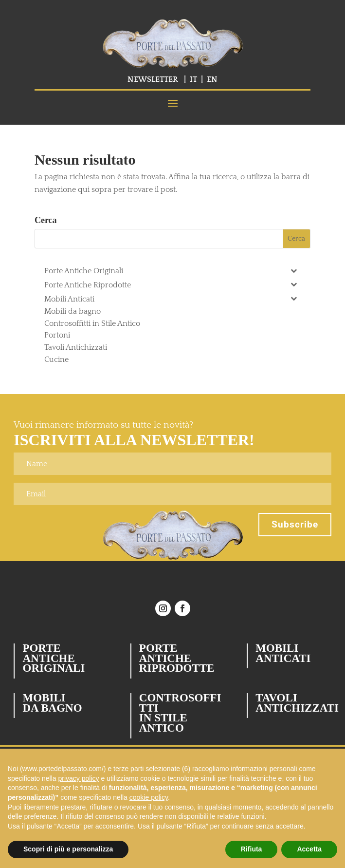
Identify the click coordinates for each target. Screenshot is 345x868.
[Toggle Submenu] (293, 270)
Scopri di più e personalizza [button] (68, 849)
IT (193, 79)
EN (212, 79)
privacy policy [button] (79, 778)
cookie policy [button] (149, 797)
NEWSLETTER (153, 79)
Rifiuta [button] (252, 849)
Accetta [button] (309, 849)
